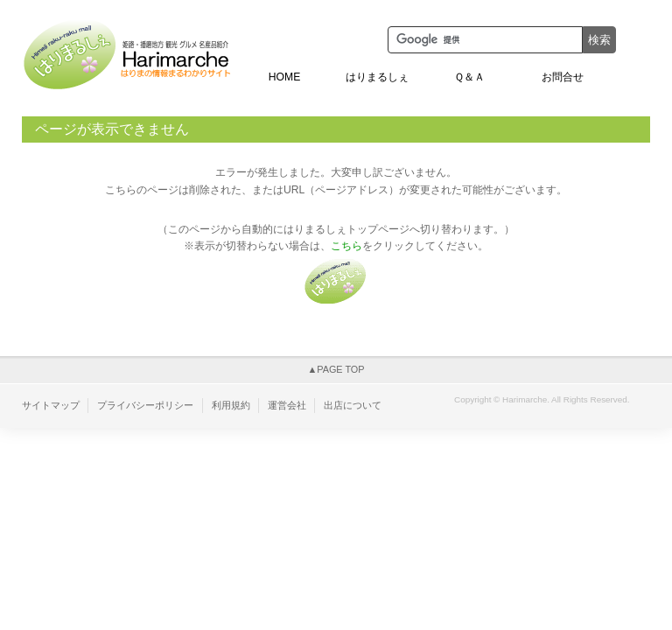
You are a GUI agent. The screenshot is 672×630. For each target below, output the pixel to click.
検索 (599, 40)
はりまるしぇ (377, 77)
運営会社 (287, 405)
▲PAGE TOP (336, 369)
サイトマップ (51, 405)
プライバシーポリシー (145, 405)
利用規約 (231, 405)
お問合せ (563, 77)
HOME (284, 77)
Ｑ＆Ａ (469, 77)
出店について (353, 405)
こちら (346, 246)
